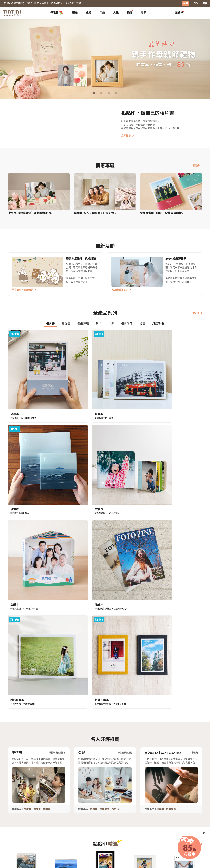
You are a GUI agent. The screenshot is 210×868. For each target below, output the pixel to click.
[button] (26, 605)
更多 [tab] (143, 12)
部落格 (85, 837)
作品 (102, 12)
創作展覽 (13, 837)
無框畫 (47, 549)
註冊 (186, 3)
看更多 (197, 165)
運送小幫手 (37, 832)
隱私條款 (62, 842)
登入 (196, 3)
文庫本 (27, 549)
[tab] (75, 13)
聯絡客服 (62, 837)
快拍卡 (115, 549)
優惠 (130, 12)
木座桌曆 (104, 549)
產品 (75, 12)
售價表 (35, 837)
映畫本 (160, 549)
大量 (116, 12)
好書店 (108, 832)
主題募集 (13, 832)
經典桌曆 (171, 549)
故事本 (94, 549)
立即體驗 (128, 135)
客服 (205, 3)
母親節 (57, 13)
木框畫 (37, 549)
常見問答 (62, 832)
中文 (198, 863)
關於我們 (86, 832)
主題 (89, 12)
